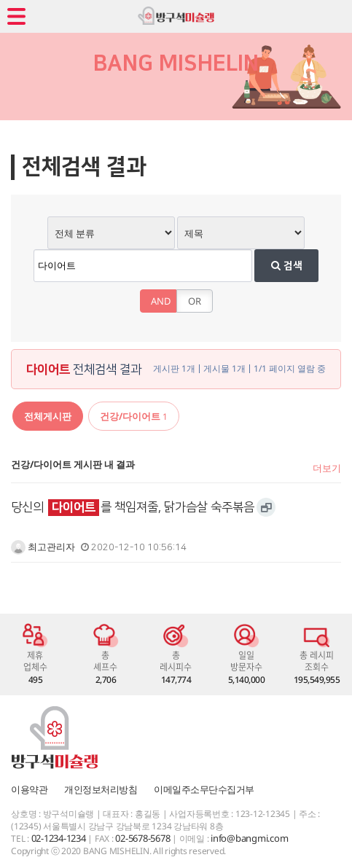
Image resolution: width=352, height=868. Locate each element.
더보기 (327, 468)
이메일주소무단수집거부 (204, 789)
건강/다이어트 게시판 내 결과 (73, 464)
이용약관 (29, 789)
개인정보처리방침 (101, 789)
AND (161, 301)
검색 (287, 266)
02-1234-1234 (59, 838)
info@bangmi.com (249, 838)
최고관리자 (43, 547)
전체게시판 (48, 416)
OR (195, 301)
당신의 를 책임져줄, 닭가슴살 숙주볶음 (133, 508)
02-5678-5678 (142, 838)
